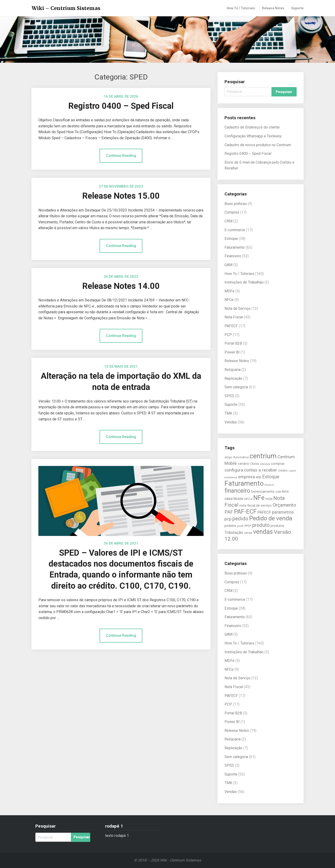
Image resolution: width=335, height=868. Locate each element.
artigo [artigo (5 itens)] (228, 457)
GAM (228, 265)
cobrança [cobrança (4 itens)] (265, 464)
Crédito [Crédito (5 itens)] (283, 470)
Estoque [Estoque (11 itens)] (271, 477)
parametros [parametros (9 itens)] (283, 512)
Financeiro (233, 256)
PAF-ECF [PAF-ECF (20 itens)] (245, 512)
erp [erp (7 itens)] (259, 477)
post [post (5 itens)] (240, 526)
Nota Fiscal (234, 317)
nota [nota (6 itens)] (269, 499)
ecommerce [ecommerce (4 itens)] (231, 477)
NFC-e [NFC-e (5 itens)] (248, 499)
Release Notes (273, 8)
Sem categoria (236, 387)
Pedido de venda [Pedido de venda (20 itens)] (271, 518)
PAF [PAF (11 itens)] (229, 512)
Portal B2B (233, 343)
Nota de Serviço (238, 309)
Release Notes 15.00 (121, 196)
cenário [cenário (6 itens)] (243, 464)
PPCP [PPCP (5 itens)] (248, 526)
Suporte (297, 8)
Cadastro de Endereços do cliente (252, 127)
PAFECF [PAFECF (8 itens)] (264, 512)
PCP (228, 335)
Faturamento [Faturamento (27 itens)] (244, 483)
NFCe (229, 300)
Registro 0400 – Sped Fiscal (121, 106)
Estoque (231, 239)
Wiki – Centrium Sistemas (66, 8)
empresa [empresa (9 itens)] (247, 477)
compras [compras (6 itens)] (278, 464)
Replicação (233, 378)
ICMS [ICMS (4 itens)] (278, 492)
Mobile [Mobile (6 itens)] (239, 499)
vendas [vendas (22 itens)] (263, 532)
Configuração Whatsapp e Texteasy (253, 136)
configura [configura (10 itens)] (234, 470)
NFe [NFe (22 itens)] (259, 498)
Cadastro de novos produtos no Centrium (258, 145)
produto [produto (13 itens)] (261, 525)
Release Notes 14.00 (121, 286)
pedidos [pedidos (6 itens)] (230, 526)
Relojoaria (233, 370)
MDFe (229, 291)
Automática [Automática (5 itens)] (241, 457)
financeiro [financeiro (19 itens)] (237, 491)
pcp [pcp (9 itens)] (228, 519)
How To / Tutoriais (241, 8)
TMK (228, 413)
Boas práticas (236, 204)
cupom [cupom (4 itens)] (292, 471)
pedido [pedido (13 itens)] (240, 519)
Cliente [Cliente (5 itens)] (255, 464)
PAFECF (231, 326)
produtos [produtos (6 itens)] (277, 526)
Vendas (231, 422)
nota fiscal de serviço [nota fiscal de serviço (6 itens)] (256, 506)
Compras (232, 212)
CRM (228, 221)
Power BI (232, 352)
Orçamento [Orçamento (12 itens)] (284, 505)
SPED (229, 396)
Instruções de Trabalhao (244, 282)
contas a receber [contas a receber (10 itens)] (261, 470)
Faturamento (235, 247)
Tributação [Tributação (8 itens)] (234, 532)
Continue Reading (121, 156)
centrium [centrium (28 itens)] (263, 456)
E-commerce (235, 230)
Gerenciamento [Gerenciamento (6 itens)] (263, 492)
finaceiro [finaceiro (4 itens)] (269, 485)
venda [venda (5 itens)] (248, 533)
